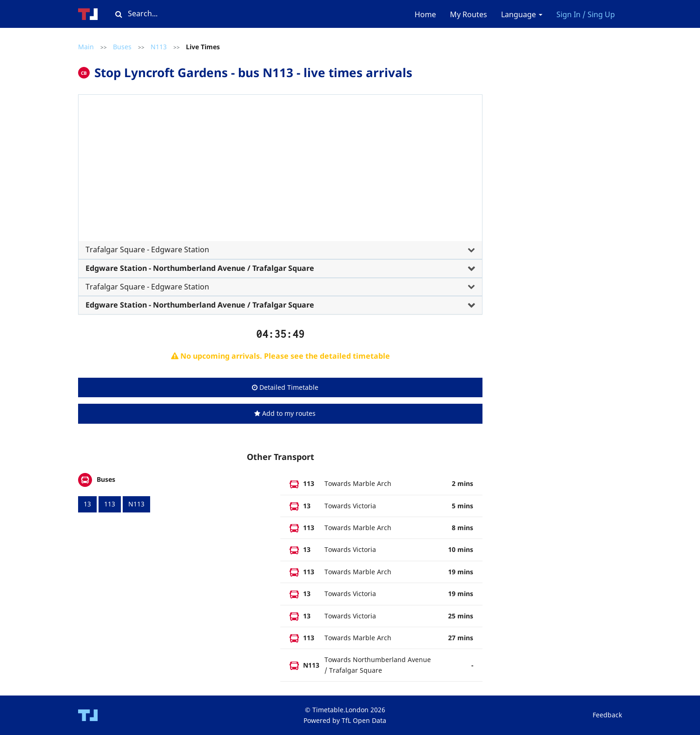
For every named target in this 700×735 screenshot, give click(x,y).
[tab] (280, 183)
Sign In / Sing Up (586, 14)
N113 (159, 47)
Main (86, 47)
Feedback (607, 715)
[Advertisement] (280, 171)
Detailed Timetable (285, 387)
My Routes (469, 14)
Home (425, 14)
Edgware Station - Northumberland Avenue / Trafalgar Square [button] (200, 268)
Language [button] (522, 14)
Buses (122, 47)
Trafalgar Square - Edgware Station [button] (147, 249)
